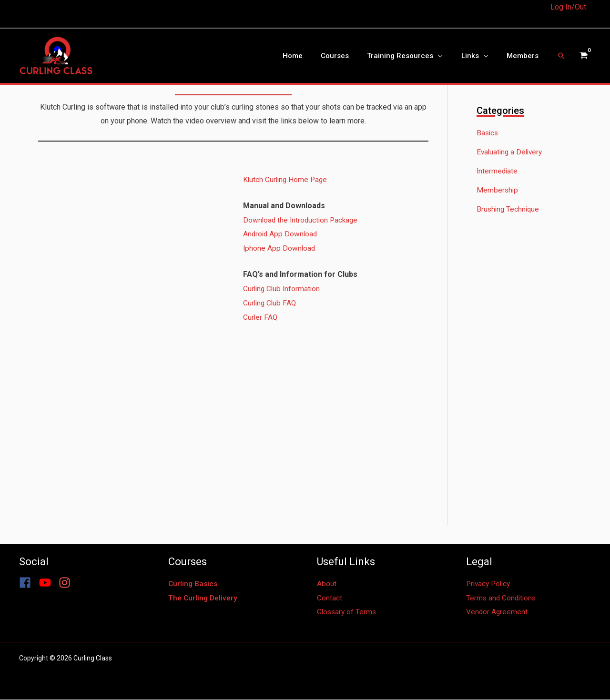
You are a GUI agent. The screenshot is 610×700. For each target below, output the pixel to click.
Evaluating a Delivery (511, 152)
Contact (330, 598)
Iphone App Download (280, 248)
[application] (448, 56)
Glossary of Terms (348, 612)
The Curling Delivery (203, 598)
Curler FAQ (261, 317)
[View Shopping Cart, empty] (583, 56)
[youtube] (48, 583)
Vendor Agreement (497, 612)
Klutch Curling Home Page (286, 179)
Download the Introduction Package (302, 220)
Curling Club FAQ (271, 303)
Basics (488, 133)
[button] (561, 56)
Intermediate (498, 171)
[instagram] (66, 583)
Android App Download (281, 234)
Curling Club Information (283, 289)
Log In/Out (568, 7)
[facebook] (28, 583)
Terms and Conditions (502, 598)
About (327, 584)
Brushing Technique (509, 209)
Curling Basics (194, 584)
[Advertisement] (534, 383)
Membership (498, 190)
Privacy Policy (490, 584)
